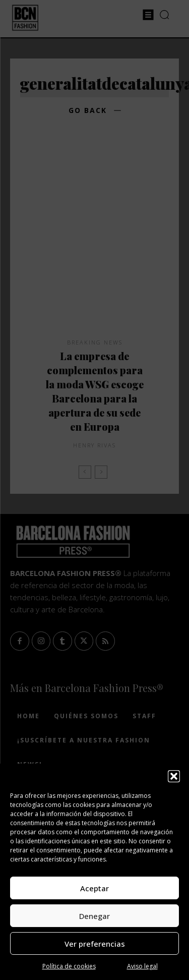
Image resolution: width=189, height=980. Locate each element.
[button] (174, 776)
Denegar (94, 916)
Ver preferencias (95, 944)
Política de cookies (69, 966)
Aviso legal (142, 966)
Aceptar (94, 888)
